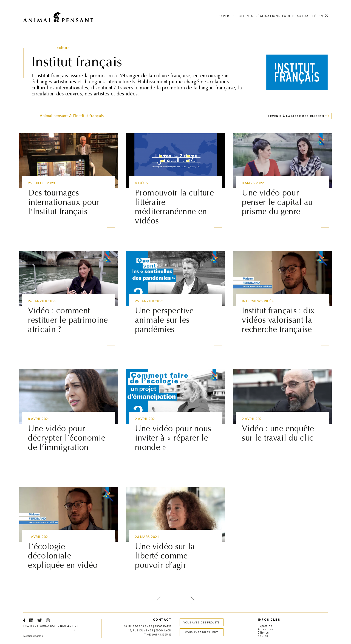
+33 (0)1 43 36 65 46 (159, 635)
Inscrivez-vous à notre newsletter (51, 626)
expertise (228, 16)
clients (246, 16)
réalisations (268, 16)
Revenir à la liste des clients (296, 117)
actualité (307, 16)
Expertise (265, 626)
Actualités (266, 630)
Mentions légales (33, 636)
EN (321, 16)
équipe (288, 16)
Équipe (263, 636)
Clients (263, 633)
